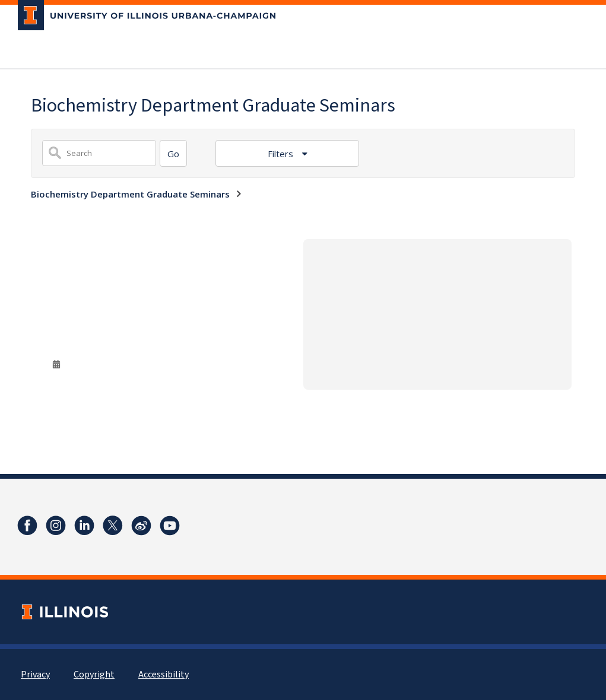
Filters (282, 154)
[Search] (173, 153)
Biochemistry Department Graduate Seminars (130, 194)
